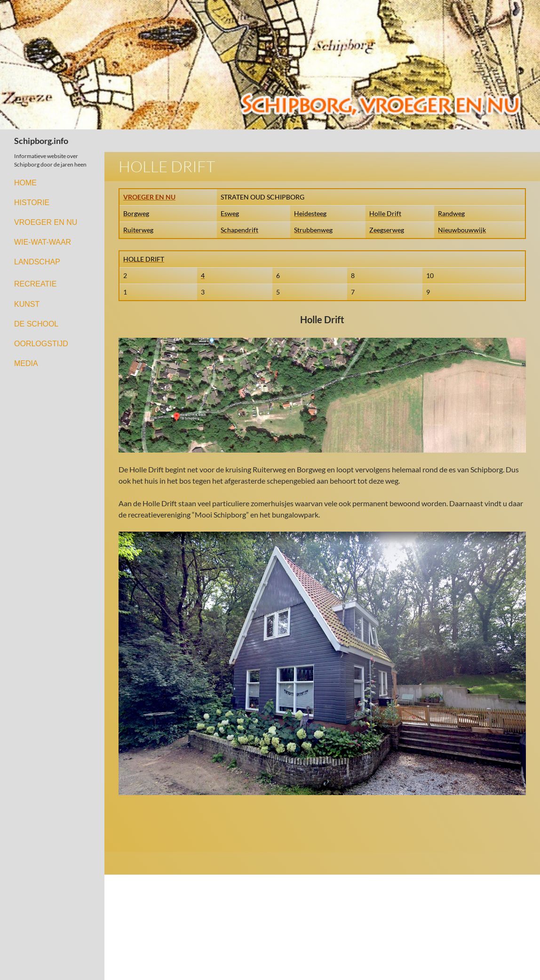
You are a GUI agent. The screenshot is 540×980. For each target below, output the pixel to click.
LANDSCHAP (37, 262)
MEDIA (26, 363)
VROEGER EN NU (46, 222)
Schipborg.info (41, 141)
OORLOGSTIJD (41, 344)
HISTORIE (32, 203)
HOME (25, 183)
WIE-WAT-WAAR (43, 242)
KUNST (27, 304)
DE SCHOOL (36, 324)
